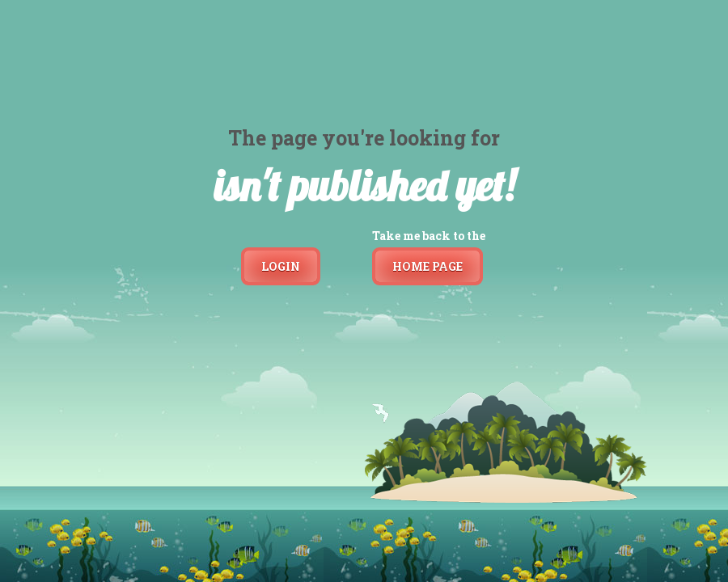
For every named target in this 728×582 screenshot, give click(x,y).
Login (281, 266)
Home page (427, 266)
